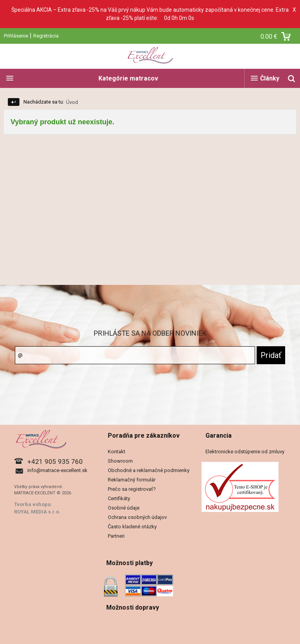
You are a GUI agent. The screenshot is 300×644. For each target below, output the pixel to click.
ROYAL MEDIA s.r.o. (37, 512)
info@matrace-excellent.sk (57, 470)
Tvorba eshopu (32, 504)
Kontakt (117, 452)
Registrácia (46, 36)
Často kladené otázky (132, 527)
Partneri (116, 536)
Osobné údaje (124, 508)
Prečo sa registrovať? (132, 489)
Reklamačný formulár (132, 480)
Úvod (72, 102)
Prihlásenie (16, 36)
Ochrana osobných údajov (137, 517)
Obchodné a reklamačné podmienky (149, 470)
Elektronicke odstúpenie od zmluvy (245, 452)
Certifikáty (119, 498)
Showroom (120, 461)
